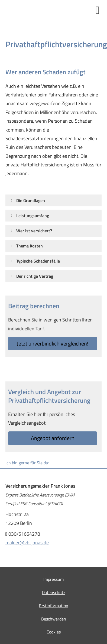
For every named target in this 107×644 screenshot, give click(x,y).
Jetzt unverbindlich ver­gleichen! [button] (53, 343)
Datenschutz (54, 592)
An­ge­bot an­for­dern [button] (53, 438)
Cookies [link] (54, 632)
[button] (31, 200)
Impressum (53, 579)
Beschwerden (54, 619)
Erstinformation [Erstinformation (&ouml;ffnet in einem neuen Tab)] (54, 606)
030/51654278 (24, 534)
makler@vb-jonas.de (27, 543)
